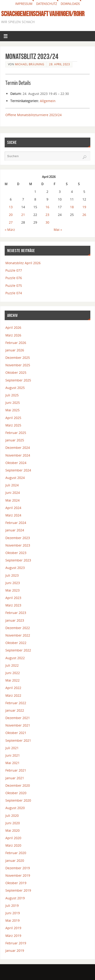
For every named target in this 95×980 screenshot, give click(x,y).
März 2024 (13, 515)
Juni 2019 (13, 913)
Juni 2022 (13, 673)
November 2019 (18, 875)
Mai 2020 (12, 830)
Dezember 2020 (18, 785)
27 (11, 222)
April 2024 (13, 508)
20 (11, 215)
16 (47, 207)
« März (10, 230)
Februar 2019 (16, 943)
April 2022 (13, 688)
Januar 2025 (15, 440)
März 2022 (13, 695)
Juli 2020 (12, 816)
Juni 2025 (13, 403)
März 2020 (13, 845)
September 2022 (18, 650)
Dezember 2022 (18, 628)
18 (72, 207)
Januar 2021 (15, 778)
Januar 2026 (15, 350)
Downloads (70, 4)
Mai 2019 (12, 920)
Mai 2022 (12, 680)
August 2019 (15, 898)
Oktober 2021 (16, 733)
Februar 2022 (16, 703)
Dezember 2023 (18, 538)
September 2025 (18, 380)
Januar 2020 (15, 861)
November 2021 (18, 725)
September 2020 (18, 800)
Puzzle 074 (14, 293)
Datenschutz (47, 4)
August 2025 (15, 388)
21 (23, 215)
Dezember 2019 (18, 868)
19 (84, 207)
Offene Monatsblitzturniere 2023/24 (33, 115)
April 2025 (13, 418)
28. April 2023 (59, 64)
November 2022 (18, 635)
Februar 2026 (16, 343)
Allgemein (48, 101)
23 (47, 215)
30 (47, 222)
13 (11, 207)
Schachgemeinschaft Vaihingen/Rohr (43, 14)
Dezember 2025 (18, 358)
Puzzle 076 (14, 278)
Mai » (58, 230)
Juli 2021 (12, 748)
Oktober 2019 (16, 883)
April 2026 (13, 327)
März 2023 (13, 605)
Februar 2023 (16, 613)
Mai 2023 (12, 590)
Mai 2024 (12, 500)
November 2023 (18, 545)
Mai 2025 (12, 410)
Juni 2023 (13, 583)
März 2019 (13, 936)
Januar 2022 (15, 710)
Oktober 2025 (16, 372)
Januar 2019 (15, 951)
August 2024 (15, 478)
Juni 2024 (13, 493)
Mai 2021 (12, 763)
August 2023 (15, 568)
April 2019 (13, 928)
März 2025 (13, 425)
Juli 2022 (12, 665)
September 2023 (18, 560)
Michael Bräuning (30, 64)
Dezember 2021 (18, 718)
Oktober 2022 (16, 643)
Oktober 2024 (16, 463)
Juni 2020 (13, 823)
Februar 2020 (16, 853)
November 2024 (18, 455)
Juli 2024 (12, 485)
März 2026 (13, 335)
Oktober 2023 (16, 553)
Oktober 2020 (16, 793)
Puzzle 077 (14, 270)
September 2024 (18, 470)
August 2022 (15, 658)
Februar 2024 (16, 523)
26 (84, 215)
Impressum (24, 4)
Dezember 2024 (18, 448)
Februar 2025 (16, 433)
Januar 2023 (15, 620)
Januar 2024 (15, 530)
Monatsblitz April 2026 (23, 263)
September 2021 (18, 740)
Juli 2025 (12, 395)
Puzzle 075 (14, 286)
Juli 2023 (12, 575)
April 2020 (13, 838)
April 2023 (13, 598)
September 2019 (18, 890)
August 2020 (15, 808)
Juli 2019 (12, 906)
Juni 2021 (13, 755)
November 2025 (18, 365)
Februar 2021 (16, 770)
